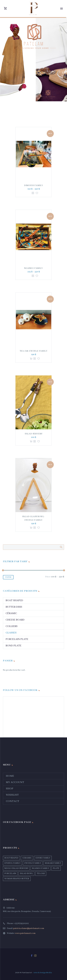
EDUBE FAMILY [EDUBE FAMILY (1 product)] (43, 858)
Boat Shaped (14, 600)
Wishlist (12, 795)
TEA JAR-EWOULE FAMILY (34, 351)
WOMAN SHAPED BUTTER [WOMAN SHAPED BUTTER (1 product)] (17, 879)
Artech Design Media (43, 973)
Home (10, 776)
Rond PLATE (14, 646)
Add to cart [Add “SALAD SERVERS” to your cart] (31, 441)
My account (15, 782)
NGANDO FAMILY (33, 268)
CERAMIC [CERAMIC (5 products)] (27, 858)
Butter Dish (14, 607)
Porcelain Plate (17, 639)
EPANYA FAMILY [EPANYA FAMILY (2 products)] (12, 863)
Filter (8, 577)
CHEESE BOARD (15, 620)
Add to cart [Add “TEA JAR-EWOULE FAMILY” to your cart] (31, 359)
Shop (10, 789)
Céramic (11, 613)
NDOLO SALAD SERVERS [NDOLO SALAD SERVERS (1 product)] (16, 868)
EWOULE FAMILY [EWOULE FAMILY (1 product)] (33, 863)
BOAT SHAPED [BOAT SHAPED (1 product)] (11, 858)
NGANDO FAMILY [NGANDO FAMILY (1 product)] (40, 868)
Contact (13, 801)
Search (61, 547)
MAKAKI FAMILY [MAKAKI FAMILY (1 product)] (53, 863)
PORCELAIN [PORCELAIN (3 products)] (10, 874)
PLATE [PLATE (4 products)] (56, 868)
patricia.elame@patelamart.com (29, 928)
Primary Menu (62, 9)
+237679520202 (21, 923)
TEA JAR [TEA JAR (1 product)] (41, 874)
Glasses (11, 633)
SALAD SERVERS (33, 434)
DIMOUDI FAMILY (33, 185)
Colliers (12, 626)
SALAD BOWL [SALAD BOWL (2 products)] (26, 874)
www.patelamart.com (25, 933)
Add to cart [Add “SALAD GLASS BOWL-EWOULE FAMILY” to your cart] (31, 528)
